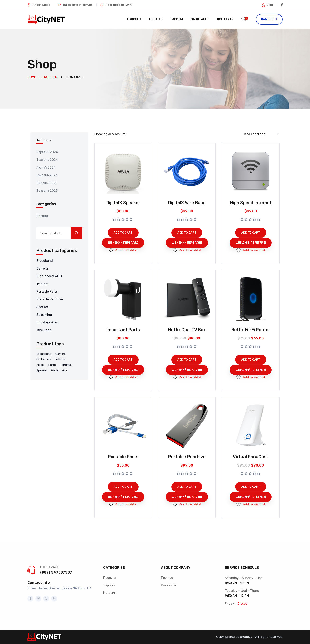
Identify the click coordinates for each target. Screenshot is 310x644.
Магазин (110, 593)
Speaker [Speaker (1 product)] (42, 370)
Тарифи (177, 19)
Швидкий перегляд (123, 243)
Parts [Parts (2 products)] (52, 365)
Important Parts (123, 330)
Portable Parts (47, 292)
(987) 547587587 (56, 572)
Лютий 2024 (46, 167)
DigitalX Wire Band (187, 203)
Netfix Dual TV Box (187, 330)
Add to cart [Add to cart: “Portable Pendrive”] (187, 487)
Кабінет (267, 19)
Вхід (270, 5)
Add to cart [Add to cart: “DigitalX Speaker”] (123, 233)
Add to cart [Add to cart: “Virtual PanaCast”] (251, 487)
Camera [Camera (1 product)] (60, 354)
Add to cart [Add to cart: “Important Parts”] (123, 360)
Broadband (45, 261)
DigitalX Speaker (123, 203)
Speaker (42, 307)
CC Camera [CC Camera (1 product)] (44, 359)
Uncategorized (47, 322)
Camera (42, 268)
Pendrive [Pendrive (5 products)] (66, 365)
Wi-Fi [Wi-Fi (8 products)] (54, 370)
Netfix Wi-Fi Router (251, 330)
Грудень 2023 (47, 175)
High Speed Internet (251, 203)
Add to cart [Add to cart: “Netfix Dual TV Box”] (187, 360)
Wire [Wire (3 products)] (64, 370)
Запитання (200, 19)
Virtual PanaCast (251, 457)
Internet (43, 284)
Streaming (44, 315)
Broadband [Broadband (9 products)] (44, 354)
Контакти (225, 19)
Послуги (110, 578)
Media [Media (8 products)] (40, 365)
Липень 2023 (46, 183)
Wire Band (44, 330)
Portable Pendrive (50, 299)
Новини (42, 216)
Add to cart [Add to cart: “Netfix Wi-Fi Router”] (251, 360)
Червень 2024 (47, 152)
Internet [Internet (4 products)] (61, 359)
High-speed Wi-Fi (49, 276)
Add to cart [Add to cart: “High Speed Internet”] (251, 233)
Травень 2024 (47, 160)
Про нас (156, 19)
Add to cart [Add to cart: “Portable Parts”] (123, 487)
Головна (134, 19)
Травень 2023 (47, 191)
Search (77, 233)
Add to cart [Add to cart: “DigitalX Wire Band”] (187, 233)
